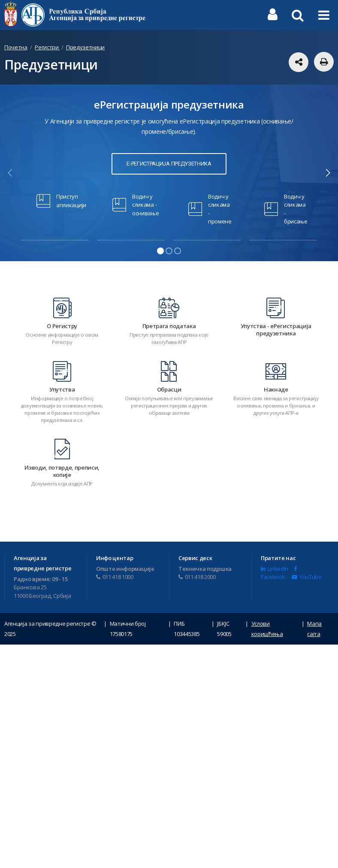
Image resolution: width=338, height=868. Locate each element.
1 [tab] (160, 251)
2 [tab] (169, 251)
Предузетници (85, 47)
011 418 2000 (197, 574)
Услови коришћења (267, 626)
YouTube (306, 574)
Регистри (47, 47)
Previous (10, 173)
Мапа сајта (314, 626)
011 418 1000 (115, 574)
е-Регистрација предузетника (169, 164)
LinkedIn (275, 565)
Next (328, 173)
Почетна (16, 47)
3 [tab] (178, 251)
